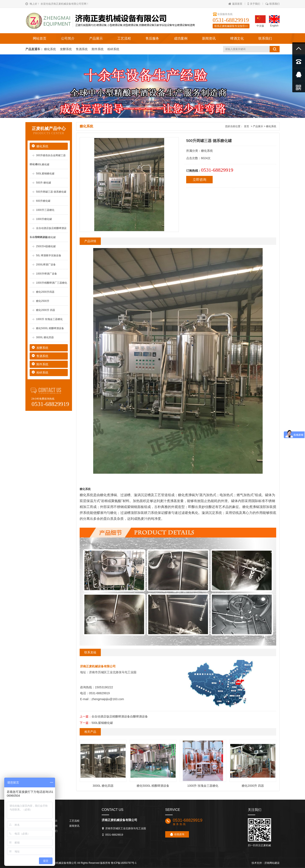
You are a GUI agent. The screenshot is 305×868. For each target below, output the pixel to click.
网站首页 (40, 38)
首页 (247, 126)
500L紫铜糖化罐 (45, 174)
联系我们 (272, 4)
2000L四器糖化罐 (46, 237)
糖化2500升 (43, 301)
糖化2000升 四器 (46, 310)
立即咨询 (200, 180)
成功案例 (181, 38)
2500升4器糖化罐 (46, 246)
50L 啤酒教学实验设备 (49, 255)
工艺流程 (124, 38)
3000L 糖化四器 (45, 337)
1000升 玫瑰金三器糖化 (49, 319)
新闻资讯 (209, 38)
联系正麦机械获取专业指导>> (231, 26)
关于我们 (254, 4)
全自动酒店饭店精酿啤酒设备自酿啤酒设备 (120, 716)
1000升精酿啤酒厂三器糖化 (52, 283)
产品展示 (96, 38)
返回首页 (235, 4)
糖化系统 (50, 49)
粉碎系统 (113, 49)
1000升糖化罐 (44, 219)
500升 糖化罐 (44, 183)
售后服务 (152, 38)
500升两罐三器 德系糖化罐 (51, 192)
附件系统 (98, 49)
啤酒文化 (237, 38)
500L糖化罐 (43, 164)
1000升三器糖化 (45, 210)
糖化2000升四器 (45, 292)
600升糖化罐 (43, 201)
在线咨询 (177, 834)
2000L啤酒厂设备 (46, 265)
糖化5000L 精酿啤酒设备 (50, 328)
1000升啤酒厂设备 (46, 274)
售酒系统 (82, 49)
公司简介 (68, 38)
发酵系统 (66, 49)
